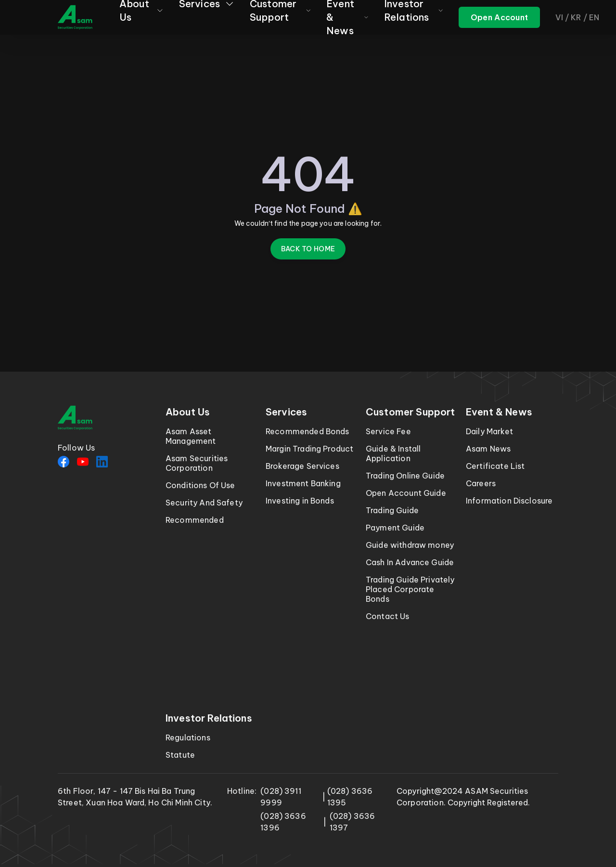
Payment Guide (395, 528)
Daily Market (489, 431)
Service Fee (388, 431)
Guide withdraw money (410, 545)
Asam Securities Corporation (197, 463)
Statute (180, 755)
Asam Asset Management (191, 436)
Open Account (499, 17)
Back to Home (308, 249)
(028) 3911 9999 (281, 797)
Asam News (488, 449)
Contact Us (388, 616)
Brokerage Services (302, 466)
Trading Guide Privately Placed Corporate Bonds (410, 589)
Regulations (188, 738)
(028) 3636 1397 (353, 822)
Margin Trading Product (309, 449)
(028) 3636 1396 (283, 822)
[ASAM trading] (499, 17)
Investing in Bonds (300, 501)
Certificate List (495, 466)
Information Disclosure (509, 501)
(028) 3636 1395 (350, 797)
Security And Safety (204, 503)
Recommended (195, 520)
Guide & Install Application (393, 453)
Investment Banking (303, 483)
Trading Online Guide (405, 476)
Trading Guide (392, 510)
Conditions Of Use (200, 485)
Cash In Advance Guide (410, 562)
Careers (481, 483)
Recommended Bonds (308, 431)
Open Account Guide (406, 493)
